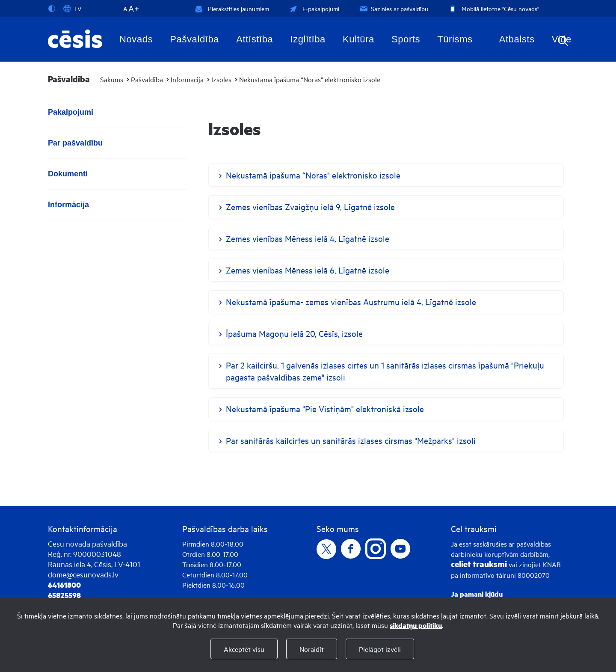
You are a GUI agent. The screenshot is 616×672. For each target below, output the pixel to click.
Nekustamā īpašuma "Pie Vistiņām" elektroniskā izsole (325, 409)
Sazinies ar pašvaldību (393, 8)
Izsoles (221, 79)
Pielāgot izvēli (380, 649)
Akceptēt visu (244, 649)
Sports (406, 39)
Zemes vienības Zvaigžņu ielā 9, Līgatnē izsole (310, 207)
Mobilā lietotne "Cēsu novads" (493, 8)
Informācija (187, 79)
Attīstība (255, 39)
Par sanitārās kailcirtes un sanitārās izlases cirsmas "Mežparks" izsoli (351, 440)
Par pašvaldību (75, 143)
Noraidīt (312, 649)
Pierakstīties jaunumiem (232, 8)
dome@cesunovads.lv (83, 574)
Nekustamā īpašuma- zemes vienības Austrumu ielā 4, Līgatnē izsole (351, 302)
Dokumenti (68, 174)
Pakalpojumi (71, 112)
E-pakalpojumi (314, 8)
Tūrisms (455, 39)
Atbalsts (517, 39)
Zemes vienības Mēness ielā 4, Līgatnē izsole (308, 238)
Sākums (112, 79)
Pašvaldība (194, 39)
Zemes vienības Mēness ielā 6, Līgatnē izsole (308, 270)
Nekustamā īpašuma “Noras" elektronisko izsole (310, 79)
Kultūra (358, 39)
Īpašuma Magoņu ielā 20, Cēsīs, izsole (294, 333)
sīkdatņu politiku (416, 625)
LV (72, 9)
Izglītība (308, 39)
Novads (136, 39)
